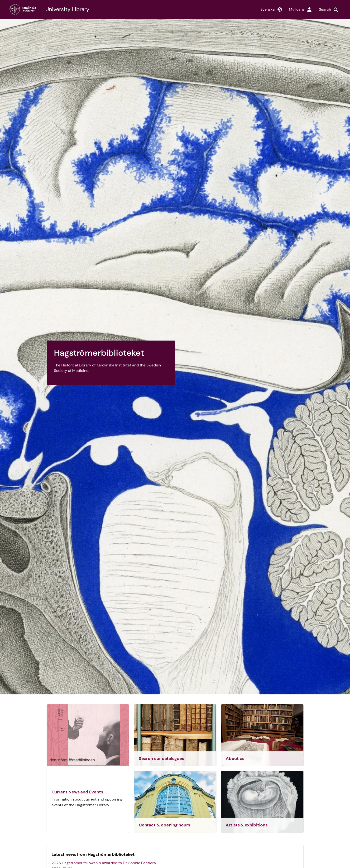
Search (325, 9)
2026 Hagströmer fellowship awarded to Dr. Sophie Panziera (104, 863)
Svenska (268, 9)
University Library (67, 9)
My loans (297, 9)
